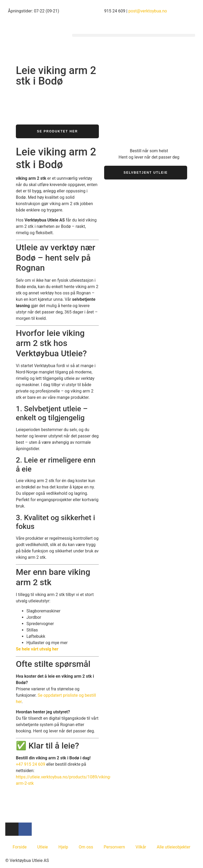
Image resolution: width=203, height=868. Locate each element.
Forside (20, 847)
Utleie (43, 847)
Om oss (86, 847)
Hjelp (63, 847)
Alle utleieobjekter (174, 847)
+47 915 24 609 (31, 764)
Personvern (114, 847)
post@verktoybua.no (148, 11)
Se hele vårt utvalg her (37, 649)
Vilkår (141, 847)
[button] (134, 35)
